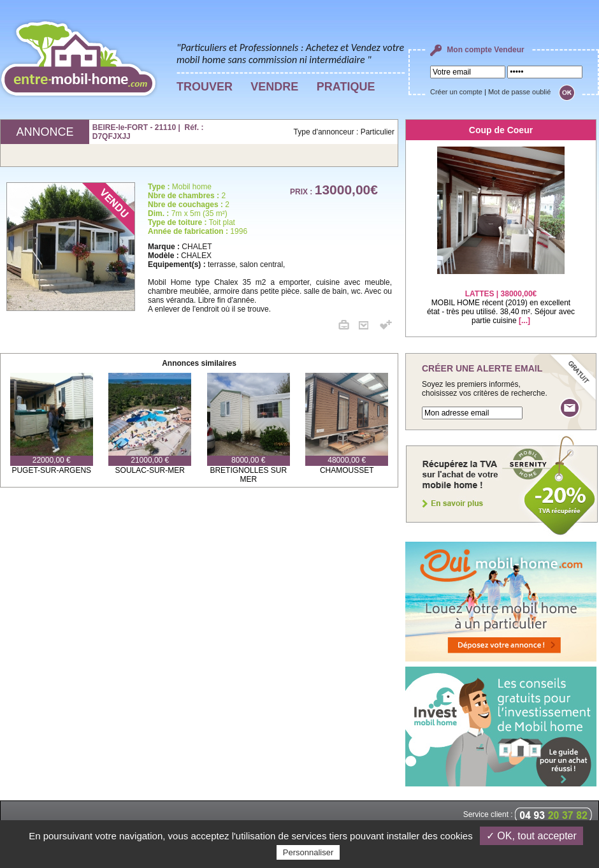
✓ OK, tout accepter (531, 836)
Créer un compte (456, 92)
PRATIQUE (346, 87)
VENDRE (274, 87)
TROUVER (205, 87)
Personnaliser (308, 852)
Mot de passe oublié (519, 92)
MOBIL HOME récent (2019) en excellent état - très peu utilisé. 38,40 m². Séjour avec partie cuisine (501, 299)
